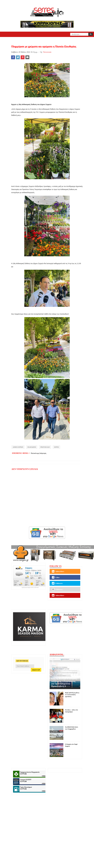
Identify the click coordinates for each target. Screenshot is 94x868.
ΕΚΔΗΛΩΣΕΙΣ (32, 447)
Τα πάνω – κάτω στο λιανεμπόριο (71, 711)
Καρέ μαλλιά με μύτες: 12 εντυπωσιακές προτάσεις (72, 695)
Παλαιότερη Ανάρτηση (38, 453)
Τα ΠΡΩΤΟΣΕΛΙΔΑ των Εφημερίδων (71, 728)
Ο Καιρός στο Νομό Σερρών (71, 745)
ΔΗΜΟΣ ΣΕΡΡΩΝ (18, 447)
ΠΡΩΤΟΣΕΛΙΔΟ (45, 447)
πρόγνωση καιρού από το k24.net (30, 588)
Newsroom (47, 52)
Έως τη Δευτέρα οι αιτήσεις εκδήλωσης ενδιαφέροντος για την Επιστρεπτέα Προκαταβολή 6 (64, 682)
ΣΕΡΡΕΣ (56, 447)
